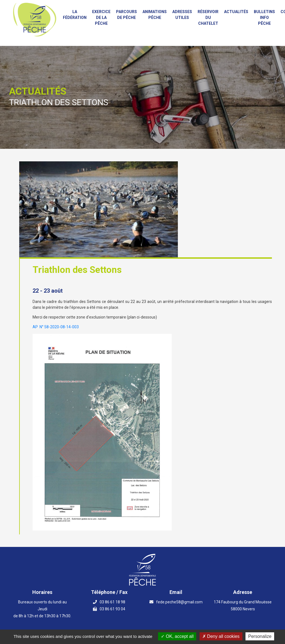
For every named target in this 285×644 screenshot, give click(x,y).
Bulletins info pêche (264, 18)
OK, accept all (177, 636)
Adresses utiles (182, 15)
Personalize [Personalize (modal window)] (260, 636)
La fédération (75, 15)
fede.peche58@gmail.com (179, 602)
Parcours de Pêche (126, 15)
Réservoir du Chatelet (208, 18)
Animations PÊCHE (155, 15)
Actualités (236, 12)
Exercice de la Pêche (101, 18)
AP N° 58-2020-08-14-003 (56, 327)
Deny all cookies (221, 636)
